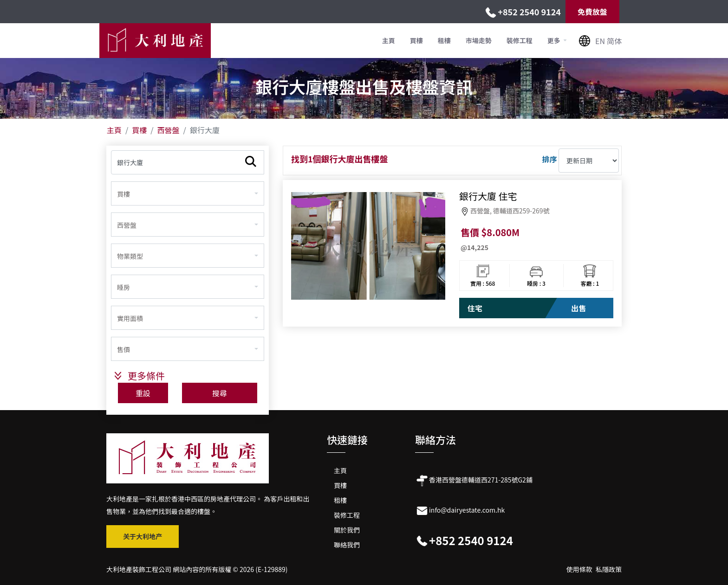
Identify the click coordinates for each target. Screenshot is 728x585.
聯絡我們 (347, 545)
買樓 (416, 40)
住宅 (475, 308)
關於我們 (347, 530)
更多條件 (146, 376)
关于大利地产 (143, 536)
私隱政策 (609, 569)
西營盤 (169, 130)
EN (600, 41)
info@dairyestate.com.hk (467, 510)
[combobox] (188, 194)
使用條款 (579, 569)
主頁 (389, 40)
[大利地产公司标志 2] (188, 457)
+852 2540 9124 (529, 12)
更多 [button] (555, 40)
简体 (614, 41)
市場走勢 (479, 40)
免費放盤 (592, 12)
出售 (578, 308)
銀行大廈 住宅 (488, 196)
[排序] (589, 161)
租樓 (444, 40)
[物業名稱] (188, 162)
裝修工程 (520, 40)
